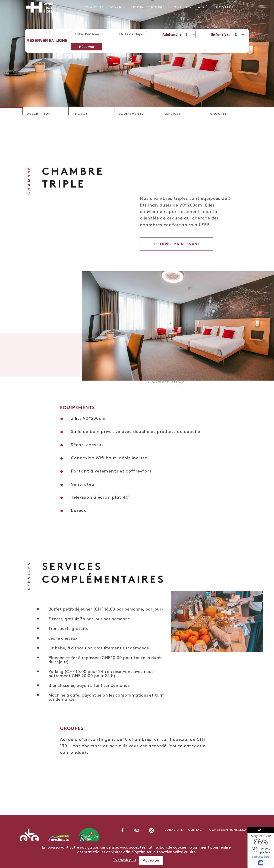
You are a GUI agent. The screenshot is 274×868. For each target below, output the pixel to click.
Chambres (94, 7)
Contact (225, 7)
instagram (151, 830)
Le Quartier (180, 7)
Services (118, 7)
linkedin (137, 830)
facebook (123, 830)
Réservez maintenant (176, 256)
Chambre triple (166, 387)
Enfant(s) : (221, 35)
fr (242, 7)
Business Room (148, 7)
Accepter (151, 860)
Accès (204, 7)
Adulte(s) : (172, 35)
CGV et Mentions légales (230, 830)
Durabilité (174, 830)
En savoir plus (124, 860)
